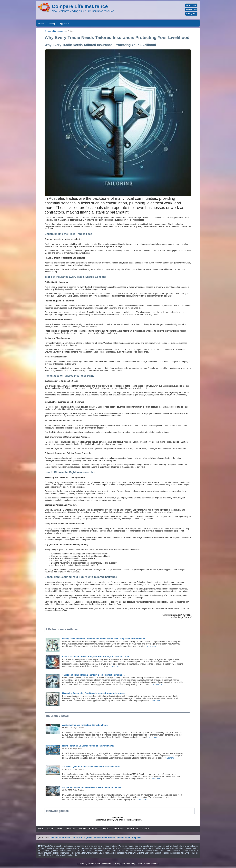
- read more (151, 646)
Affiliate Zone (191, 10)
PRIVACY (106, 829)
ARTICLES (71, 829)
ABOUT (83, 829)
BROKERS (119, 829)
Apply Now (65, 23)
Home (41, 23)
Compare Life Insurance (55, 31)
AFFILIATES (133, 829)
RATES (50, 829)
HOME (41, 829)
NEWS (60, 829)
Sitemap (52, 23)
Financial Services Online (100, 864)
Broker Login (191, 5)
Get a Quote (191, 14)
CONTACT (94, 829)
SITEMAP (146, 829)
